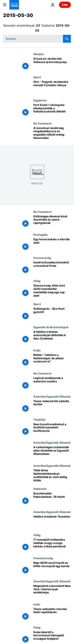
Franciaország (43, 558)
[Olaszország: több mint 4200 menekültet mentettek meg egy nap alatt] (52, 291)
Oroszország (42, 258)
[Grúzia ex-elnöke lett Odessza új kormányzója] (52, 64)
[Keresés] (37, 39)
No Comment (42, 123)
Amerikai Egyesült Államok (52, 396)
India (37, 604)
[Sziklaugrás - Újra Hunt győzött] (52, 314)
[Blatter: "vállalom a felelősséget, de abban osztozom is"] (52, 360)
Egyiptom (40, 100)
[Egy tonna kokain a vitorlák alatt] (52, 245)
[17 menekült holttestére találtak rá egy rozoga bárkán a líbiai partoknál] (52, 545)
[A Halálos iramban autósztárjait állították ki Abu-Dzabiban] (52, 337)
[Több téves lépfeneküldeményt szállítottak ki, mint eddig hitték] (52, 476)
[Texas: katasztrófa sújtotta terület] (52, 406)
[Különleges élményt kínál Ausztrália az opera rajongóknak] (52, 222)
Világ (37, 281)
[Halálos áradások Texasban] (52, 522)
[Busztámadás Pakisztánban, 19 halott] (52, 499)
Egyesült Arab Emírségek (51, 327)
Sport (37, 77)
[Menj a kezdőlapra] (14, 5)
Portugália (40, 235)
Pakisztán (40, 489)
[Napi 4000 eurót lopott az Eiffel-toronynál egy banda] (52, 568)
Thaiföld (39, 420)
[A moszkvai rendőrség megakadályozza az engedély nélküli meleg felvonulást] (52, 133)
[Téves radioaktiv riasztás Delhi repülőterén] (52, 614)
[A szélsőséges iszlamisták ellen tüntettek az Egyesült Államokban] (52, 452)
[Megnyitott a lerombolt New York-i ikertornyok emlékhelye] (52, 591)
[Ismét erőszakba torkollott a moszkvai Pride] (52, 268)
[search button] (67, 39)
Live (65, 5)
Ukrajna (39, 54)
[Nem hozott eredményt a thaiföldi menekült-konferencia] (52, 429)
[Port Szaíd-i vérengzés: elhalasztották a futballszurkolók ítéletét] (52, 110)
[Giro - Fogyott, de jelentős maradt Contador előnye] (52, 87)
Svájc (37, 350)
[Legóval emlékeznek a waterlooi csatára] (52, 383)
